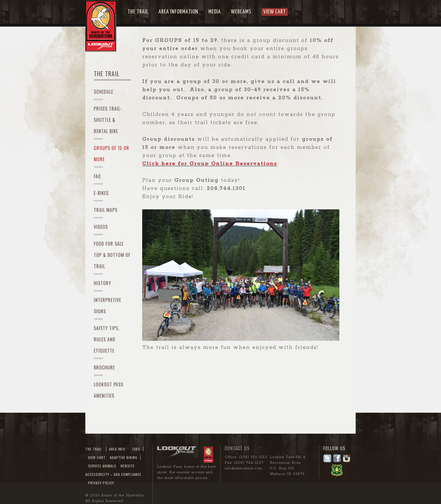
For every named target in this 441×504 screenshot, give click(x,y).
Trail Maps (106, 210)
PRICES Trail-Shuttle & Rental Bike (108, 120)
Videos (101, 227)
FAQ (97, 176)
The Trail (138, 12)
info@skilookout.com (244, 468)
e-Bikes (101, 193)
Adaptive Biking (124, 457)
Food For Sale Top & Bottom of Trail (112, 255)
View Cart (275, 12)
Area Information (178, 12)
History (103, 283)
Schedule (103, 92)
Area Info (117, 449)
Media (215, 12)
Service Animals (102, 466)
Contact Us (237, 448)
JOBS (136, 449)
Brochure (104, 368)
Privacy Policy (101, 483)
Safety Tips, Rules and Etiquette (107, 339)
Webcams (241, 12)
